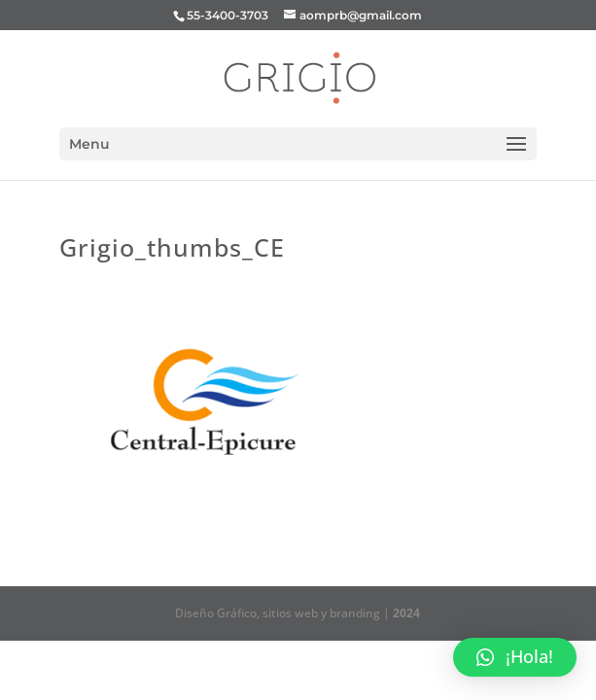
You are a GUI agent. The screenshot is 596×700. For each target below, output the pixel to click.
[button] (515, 657)
